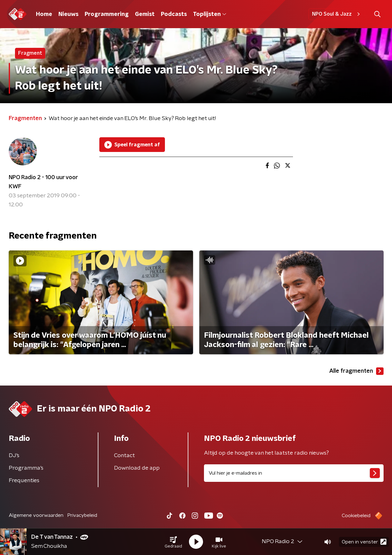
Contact (124, 456)
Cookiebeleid (356, 516)
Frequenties (24, 481)
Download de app (137, 468)
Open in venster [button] (364, 542)
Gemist (145, 14)
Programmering (107, 14)
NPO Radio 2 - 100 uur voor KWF (43, 182)
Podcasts (174, 14)
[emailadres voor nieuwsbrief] (294, 473)
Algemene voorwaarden (36, 515)
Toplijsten (210, 14)
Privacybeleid (82, 515)
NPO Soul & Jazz (337, 14)
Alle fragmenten (356, 371)
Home (44, 14)
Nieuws (68, 14)
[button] (173, 542)
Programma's (26, 468)
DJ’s (14, 456)
